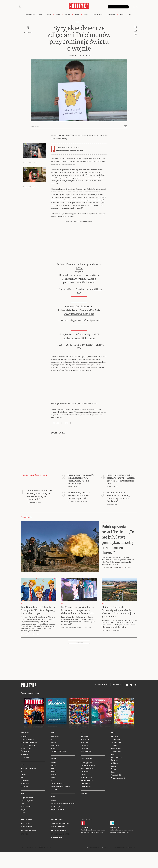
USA (22, 820)
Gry (52, 797)
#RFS (96, 351)
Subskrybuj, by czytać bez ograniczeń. (70, 154)
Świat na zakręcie (87, 785)
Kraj (41, 18)
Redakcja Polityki (27, 836)
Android (86, 844)
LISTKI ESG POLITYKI (59, 768)
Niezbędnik (25, 774)
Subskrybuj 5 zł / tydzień (116, 8)
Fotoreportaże (116, 759)
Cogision (92, 864)
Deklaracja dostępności (59, 847)
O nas (113, 788)
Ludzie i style (79, 26)
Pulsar (53, 817)
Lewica (23, 791)
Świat (49, 18)
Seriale (53, 788)
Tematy (113, 786)
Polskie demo (86, 800)
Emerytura (55, 762)
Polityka (24, 753)
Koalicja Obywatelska (29, 785)
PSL (22, 794)
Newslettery (115, 753)
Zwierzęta (114, 777)
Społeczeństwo (116, 765)
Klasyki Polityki (116, 774)
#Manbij (82, 295)
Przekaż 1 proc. (116, 768)
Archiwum (115, 780)
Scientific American (28, 762)
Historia (114, 762)
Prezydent (25, 803)
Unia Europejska (27, 817)
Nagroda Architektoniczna (60, 803)
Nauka (77, 18)
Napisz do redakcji (27, 843)
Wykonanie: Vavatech (106, 864)
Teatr (53, 794)
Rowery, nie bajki (87, 797)
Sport (113, 771)
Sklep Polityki (116, 791)
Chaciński (84, 762)
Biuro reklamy (26, 840)
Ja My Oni (24, 771)
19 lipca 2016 (93, 337)
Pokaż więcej (79, 659)
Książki (54, 779)
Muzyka (54, 782)
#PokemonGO (70, 295)
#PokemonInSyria (84, 351)
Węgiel (53, 759)
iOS (82, 844)
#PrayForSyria (91, 292)
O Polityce (24, 851)
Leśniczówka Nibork (45, 864)
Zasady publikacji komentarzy (61, 840)
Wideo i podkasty (98, 18)
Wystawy (54, 791)
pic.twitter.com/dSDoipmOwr (79, 299)
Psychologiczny (86, 794)
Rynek (58, 18)
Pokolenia (112, 18)
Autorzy (114, 783)
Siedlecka (84, 753)
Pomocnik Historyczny (29, 759)
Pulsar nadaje (86, 803)
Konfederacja (26, 800)
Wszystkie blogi (86, 768)
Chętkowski (85, 765)
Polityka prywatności (58, 843)
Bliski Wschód (26, 823)
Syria (67, 440)
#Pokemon (71, 281)
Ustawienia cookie (57, 854)
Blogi (86, 18)
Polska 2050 (25, 797)
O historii (84, 791)
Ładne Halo (97, 864)
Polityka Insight (32, 864)
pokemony (56, 440)
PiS (22, 788)
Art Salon (54, 806)
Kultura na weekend (88, 782)
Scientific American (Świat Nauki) (63, 820)
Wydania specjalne (28, 756)
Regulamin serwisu (57, 836)
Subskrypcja (117, 701)
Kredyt (53, 765)
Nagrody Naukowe (57, 826)
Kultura (67, 18)
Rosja (23, 826)
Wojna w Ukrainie (27, 814)
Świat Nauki (25, 768)
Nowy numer (31, 18)
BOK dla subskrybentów (29, 847)
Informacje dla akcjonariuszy (61, 851)
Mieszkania (55, 753)
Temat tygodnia (86, 779)
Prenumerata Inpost (102, 701)
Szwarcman (85, 756)
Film (53, 785)
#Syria (79, 284)
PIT (52, 756)
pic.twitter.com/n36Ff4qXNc (79, 330)
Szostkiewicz (85, 759)
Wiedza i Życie (26, 765)
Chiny (23, 829)
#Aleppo (91, 295)
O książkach (85, 788)
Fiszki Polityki (115, 844)
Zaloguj (132, 8)
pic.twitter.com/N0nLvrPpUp (79, 354)
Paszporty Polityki (57, 800)
